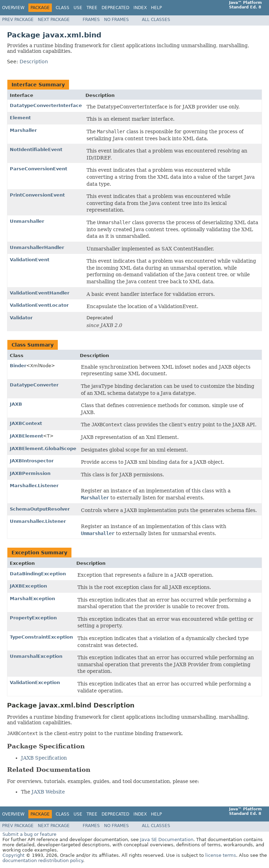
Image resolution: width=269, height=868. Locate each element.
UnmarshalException (36, 656)
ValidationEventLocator (39, 305)
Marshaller (23, 130)
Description (34, 62)
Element (20, 118)
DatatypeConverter (34, 385)
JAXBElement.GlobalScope (43, 449)
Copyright (13, 855)
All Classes (156, 20)
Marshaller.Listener (34, 486)
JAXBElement (26, 436)
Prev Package (18, 20)
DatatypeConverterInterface (46, 105)
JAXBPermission (30, 473)
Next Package (54, 20)
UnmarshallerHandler (37, 247)
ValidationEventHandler (40, 293)
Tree (92, 8)
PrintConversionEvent (37, 195)
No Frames (116, 20)
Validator (21, 318)
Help (156, 8)
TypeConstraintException (41, 637)
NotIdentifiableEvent (36, 150)
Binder (18, 366)
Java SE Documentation (167, 839)
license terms (221, 855)
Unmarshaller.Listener (38, 521)
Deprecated (115, 8)
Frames (91, 20)
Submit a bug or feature (29, 834)
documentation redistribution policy (43, 860)
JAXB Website (48, 792)
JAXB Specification (44, 758)
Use (78, 8)
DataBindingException (38, 574)
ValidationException (35, 682)
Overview (13, 8)
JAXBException (28, 586)
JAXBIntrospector (32, 461)
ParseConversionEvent (39, 169)
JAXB (16, 404)
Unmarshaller (27, 221)
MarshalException (32, 599)
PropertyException (33, 618)
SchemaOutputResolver (40, 509)
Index (140, 8)
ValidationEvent (30, 260)
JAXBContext (26, 423)
